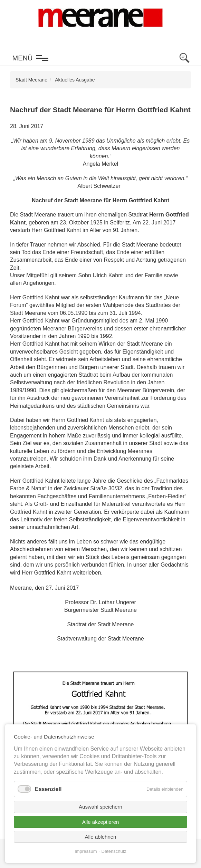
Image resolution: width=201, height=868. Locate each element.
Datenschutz (114, 851)
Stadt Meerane (31, 80)
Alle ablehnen (101, 837)
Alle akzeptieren (101, 822)
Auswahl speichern (100, 807)
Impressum (86, 851)
